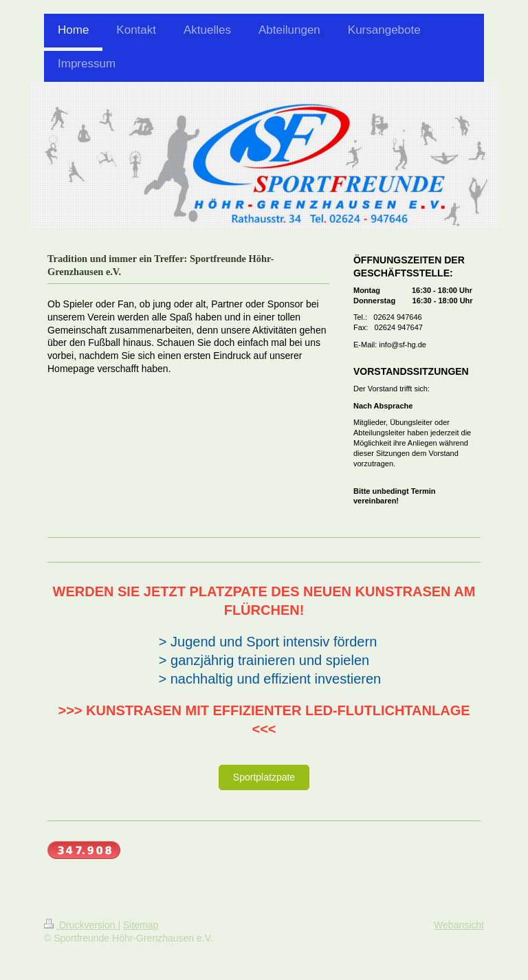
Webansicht (459, 925)
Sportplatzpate (264, 777)
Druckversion (81, 925)
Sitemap (141, 925)
